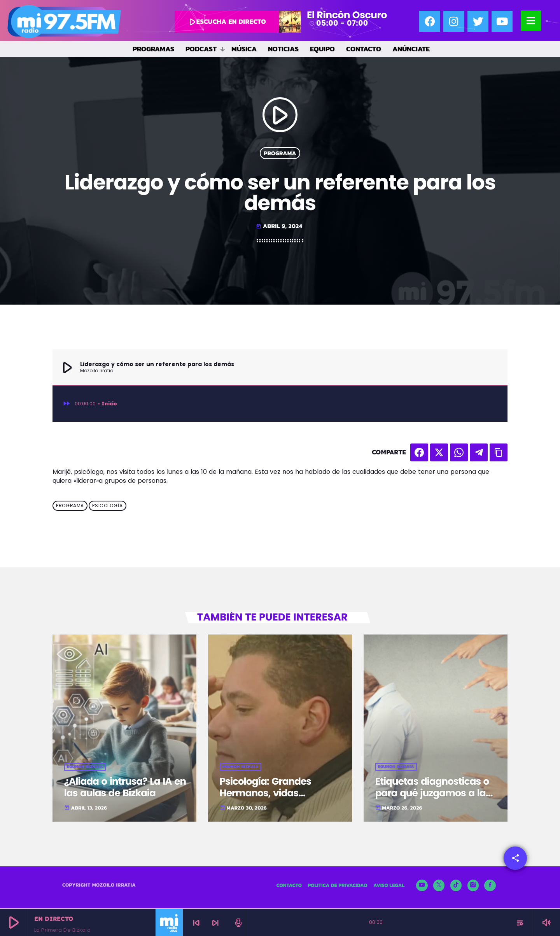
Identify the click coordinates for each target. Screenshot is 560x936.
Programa (280, 153)
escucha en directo (226, 22)
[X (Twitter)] (439, 887)
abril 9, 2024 (279, 226)
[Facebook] (490, 887)
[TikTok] (456, 887)
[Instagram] (473, 887)
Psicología (107, 506)
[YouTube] (422, 887)
